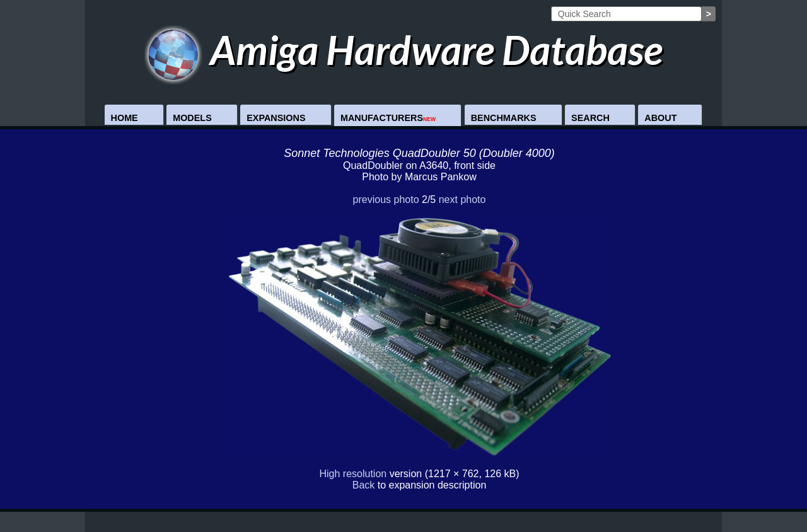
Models (192, 118)
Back (364, 485)
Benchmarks (504, 118)
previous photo (386, 199)
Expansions (276, 118)
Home (125, 118)
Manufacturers (388, 118)
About (660, 118)
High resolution (353, 474)
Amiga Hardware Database (404, 49)
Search (590, 118)
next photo (462, 199)
